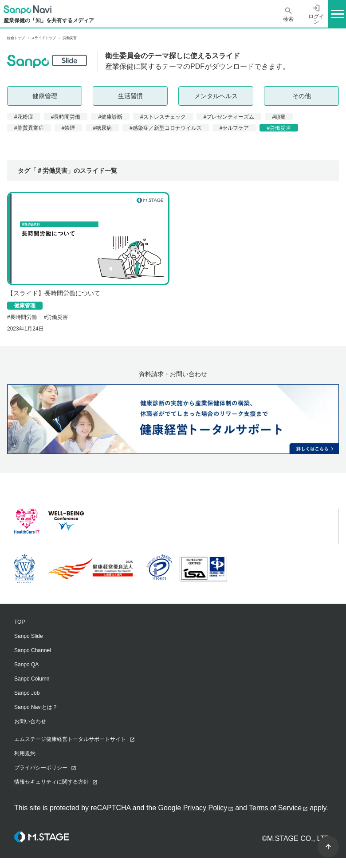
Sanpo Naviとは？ (36, 707)
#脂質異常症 (29, 128)
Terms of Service (275, 808)
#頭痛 (279, 117)
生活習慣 (130, 96)
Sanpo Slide (29, 636)
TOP (20, 622)
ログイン (316, 14)
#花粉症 (24, 117)
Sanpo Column (32, 679)
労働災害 (57, 317)
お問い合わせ (30, 721)
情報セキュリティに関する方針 (51, 782)
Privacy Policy (205, 808)
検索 (288, 14)
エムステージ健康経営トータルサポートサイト (70, 739)
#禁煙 (69, 128)
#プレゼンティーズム (229, 117)
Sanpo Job (27, 693)
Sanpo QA (26, 665)
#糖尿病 (102, 128)
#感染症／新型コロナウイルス (166, 128)
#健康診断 (110, 117)
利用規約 (25, 753)
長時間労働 (24, 317)
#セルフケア (234, 128)
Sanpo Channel (33, 650)
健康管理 (45, 96)
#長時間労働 (66, 117)
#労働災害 (279, 128)
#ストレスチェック (163, 117)
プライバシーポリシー (41, 768)
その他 (302, 96)
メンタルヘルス (216, 96)
